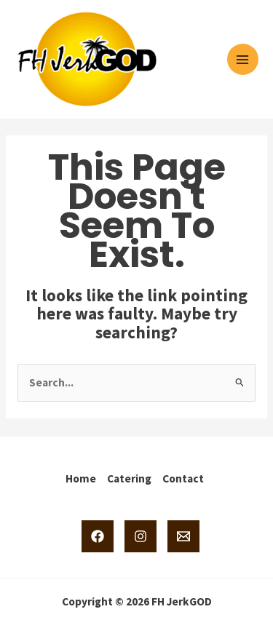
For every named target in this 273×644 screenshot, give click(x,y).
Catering (129, 478)
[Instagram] (141, 536)
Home (81, 478)
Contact (183, 478)
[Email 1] (183, 536)
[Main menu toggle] (243, 59)
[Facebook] (98, 536)
